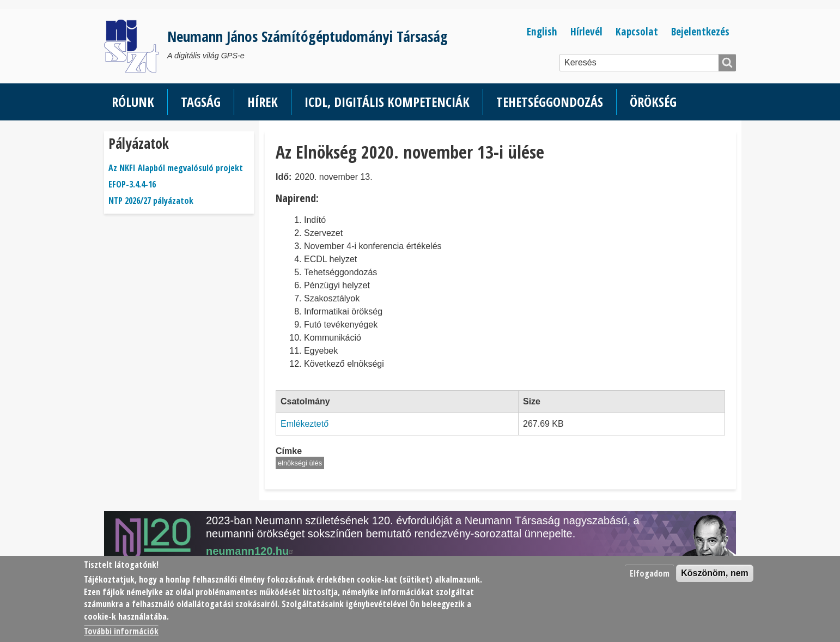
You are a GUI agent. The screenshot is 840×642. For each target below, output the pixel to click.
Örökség (653, 102)
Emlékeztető (305, 424)
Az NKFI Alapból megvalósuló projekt (176, 168)
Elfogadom (650, 573)
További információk (121, 631)
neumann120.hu (251, 551)
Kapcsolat (637, 31)
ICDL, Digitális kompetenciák (387, 102)
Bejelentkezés (700, 31)
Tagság (201, 102)
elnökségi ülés (300, 463)
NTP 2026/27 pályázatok (151, 201)
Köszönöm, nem (715, 573)
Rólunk (133, 102)
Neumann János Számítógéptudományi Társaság (308, 36)
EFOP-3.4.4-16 (132, 184)
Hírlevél (586, 31)
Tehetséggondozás (550, 102)
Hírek (263, 102)
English (542, 31)
